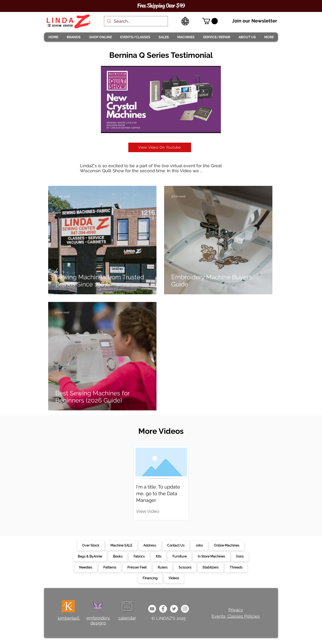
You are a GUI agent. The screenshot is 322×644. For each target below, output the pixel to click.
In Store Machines (211, 556)
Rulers (163, 567)
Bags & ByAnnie (90, 556)
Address (150, 545)
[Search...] (136, 21)
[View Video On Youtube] (160, 147)
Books (118, 556)
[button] (73, 37)
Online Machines (227, 545)
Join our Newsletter (255, 21)
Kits (158, 556)
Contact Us (176, 545)
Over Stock (91, 545)
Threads (236, 567)
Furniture (179, 556)
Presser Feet (137, 567)
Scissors (185, 567)
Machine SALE (121, 545)
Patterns (110, 567)
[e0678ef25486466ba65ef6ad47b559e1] (163, 609)
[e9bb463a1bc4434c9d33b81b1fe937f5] (152, 609)
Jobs (199, 545)
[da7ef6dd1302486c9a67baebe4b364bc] (185, 609)
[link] (210, 21)
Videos (174, 578)
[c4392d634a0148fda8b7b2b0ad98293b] (174, 609)
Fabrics (139, 556)
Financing (150, 578)
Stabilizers (210, 567)
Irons (240, 556)
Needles (86, 567)
